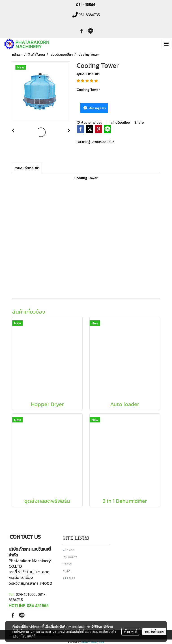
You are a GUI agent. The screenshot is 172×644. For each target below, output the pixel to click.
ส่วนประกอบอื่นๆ (103, 142)
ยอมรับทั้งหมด (154, 631)
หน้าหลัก (68, 550)
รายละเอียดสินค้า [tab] (27, 168)
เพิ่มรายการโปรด (89, 123)
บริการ (67, 564)
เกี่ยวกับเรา (70, 557)
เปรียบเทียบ (120, 123)
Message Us (94, 108)
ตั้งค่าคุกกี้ (131, 631)
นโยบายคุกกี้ (27, 636)
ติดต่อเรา (69, 578)
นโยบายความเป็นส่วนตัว (100, 631)
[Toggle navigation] (166, 44)
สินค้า (67, 571)
